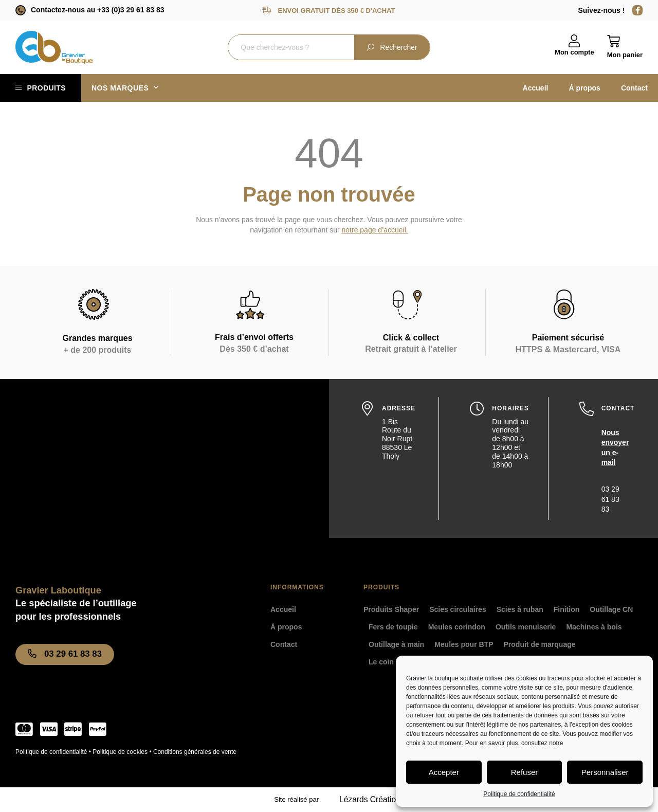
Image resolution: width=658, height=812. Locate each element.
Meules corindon (457, 627)
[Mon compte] (574, 41)
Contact (634, 88)
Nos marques (125, 88)
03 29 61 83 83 (610, 499)
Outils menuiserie (526, 627)
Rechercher (392, 47)
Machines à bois (594, 627)
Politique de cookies (120, 752)
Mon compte (574, 52)
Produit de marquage (540, 644)
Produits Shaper (391, 609)
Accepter (444, 772)
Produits (46, 88)
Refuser (525, 772)
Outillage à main (396, 644)
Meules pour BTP (464, 644)
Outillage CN (611, 609)
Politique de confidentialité (519, 794)
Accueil (536, 88)
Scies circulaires (458, 609)
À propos (584, 88)
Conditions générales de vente (195, 752)
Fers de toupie (393, 627)
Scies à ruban (520, 609)
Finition (567, 609)
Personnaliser (605, 772)
